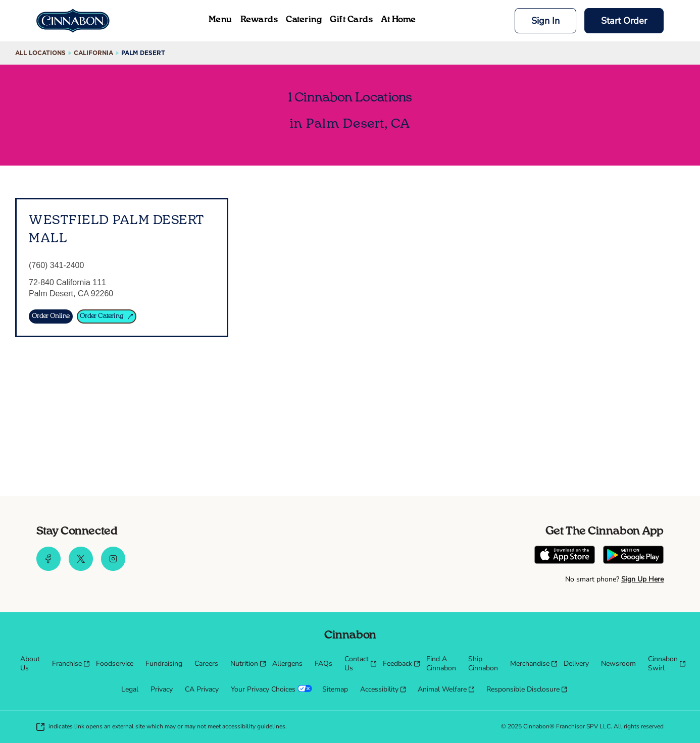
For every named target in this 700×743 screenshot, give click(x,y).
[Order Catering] (107, 316)
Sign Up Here (642, 579)
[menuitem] (30, 664)
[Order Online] (51, 316)
